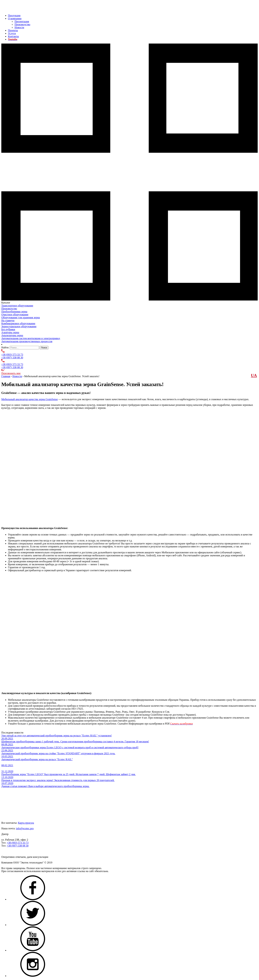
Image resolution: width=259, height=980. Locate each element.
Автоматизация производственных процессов (27, 341)
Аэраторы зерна (10, 332)
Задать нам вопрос (12, 851)
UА (254, 375)
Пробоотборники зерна (14, 312)
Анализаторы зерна (12, 335)
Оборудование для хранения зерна (21, 317)
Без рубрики (8, 329)
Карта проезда (26, 823)
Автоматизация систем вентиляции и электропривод (31, 338)
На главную (8, 320)
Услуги (12, 33)
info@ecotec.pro (25, 828)
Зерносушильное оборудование (19, 326)
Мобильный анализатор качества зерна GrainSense (30, 399)
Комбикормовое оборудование (18, 323)
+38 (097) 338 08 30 (12, 358)
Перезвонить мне (11, 373)
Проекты (13, 30)
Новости (19, 27)
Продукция (14, 15)
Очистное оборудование (15, 314)
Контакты (13, 36)
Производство (22, 24)
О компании (15, 18)
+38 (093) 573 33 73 (12, 355)
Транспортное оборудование (17, 306)
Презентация (22, 21)
